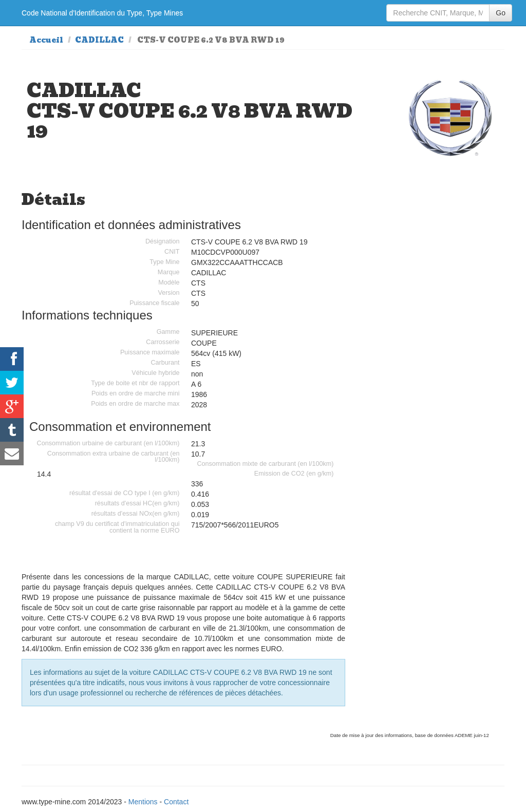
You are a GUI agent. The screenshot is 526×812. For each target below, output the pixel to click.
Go (501, 13)
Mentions (143, 802)
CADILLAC (99, 40)
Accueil (46, 40)
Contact (176, 802)
